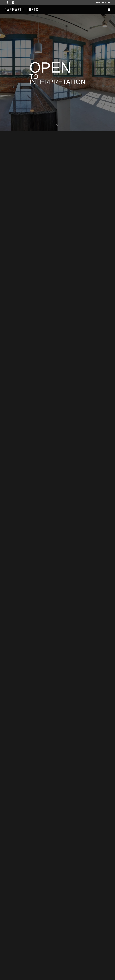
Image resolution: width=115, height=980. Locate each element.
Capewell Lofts (21, 10)
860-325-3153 (101, 3)
